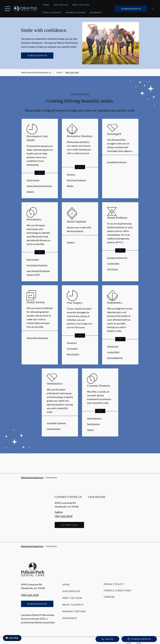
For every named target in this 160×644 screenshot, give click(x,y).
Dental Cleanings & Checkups (39, 186)
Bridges (70, 186)
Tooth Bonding (93, 424)
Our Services (61, 5)
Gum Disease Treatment (37, 265)
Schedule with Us (131, 9)
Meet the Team (81, 5)
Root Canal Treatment (76, 180)
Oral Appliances (54, 429)
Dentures (71, 174)
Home (46, 5)
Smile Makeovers (94, 418)
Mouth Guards (33, 180)
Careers (109, 597)
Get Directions (69, 525)
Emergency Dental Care (117, 258)
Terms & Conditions (117, 590)
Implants (71, 242)
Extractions (72, 343)
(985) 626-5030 (72, 72)
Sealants (30, 192)
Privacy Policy (114, 584)
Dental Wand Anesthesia (37, 338)
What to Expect (52, 13)
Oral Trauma (112, 269)
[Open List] (40, 173)
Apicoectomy (113, 346)
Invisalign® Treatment (117, 162)
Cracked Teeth (113, 263)
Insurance (96, 13)
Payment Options (76, 13)
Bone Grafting (33, 259)
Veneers (90, 430)
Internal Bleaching (115, 358)
